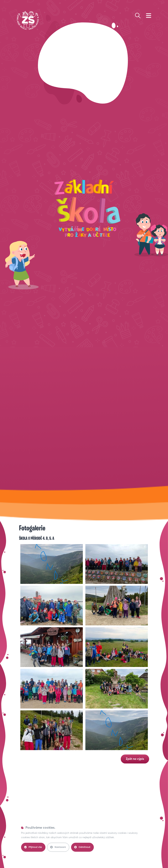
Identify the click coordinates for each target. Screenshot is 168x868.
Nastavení (58, 847)
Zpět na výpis (135, 759)
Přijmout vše (33, 847)
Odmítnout (82, 847)
